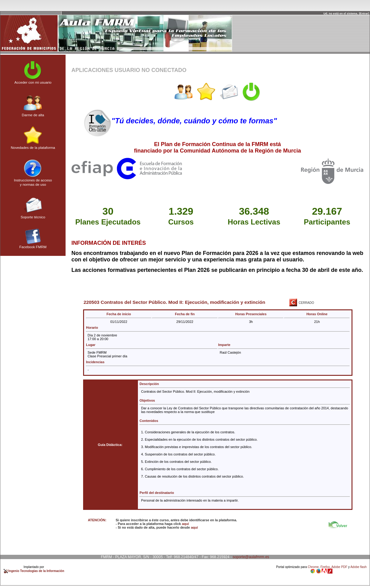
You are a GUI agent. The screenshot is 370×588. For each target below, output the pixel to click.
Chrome (313, 567)
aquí (185, 524)
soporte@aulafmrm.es (251, 557)
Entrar (364, 14)
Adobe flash (358, 567)
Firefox (325, 567)
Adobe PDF (339, 567)
